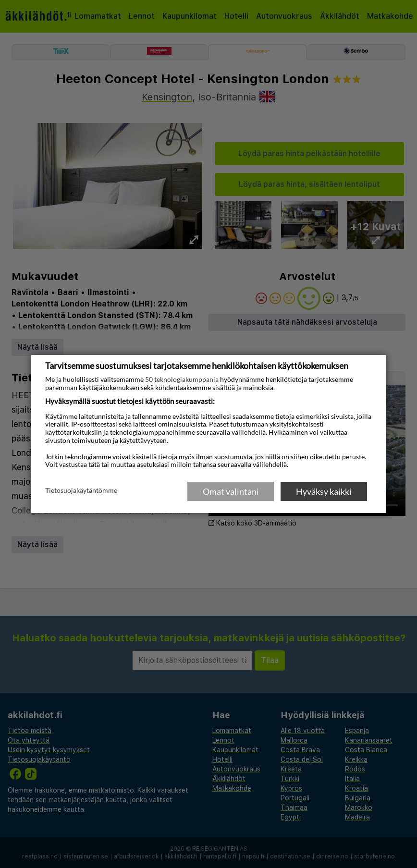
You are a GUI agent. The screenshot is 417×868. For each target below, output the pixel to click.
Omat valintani (231, 491)
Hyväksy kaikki (324, 491)
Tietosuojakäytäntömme (81, 491)
